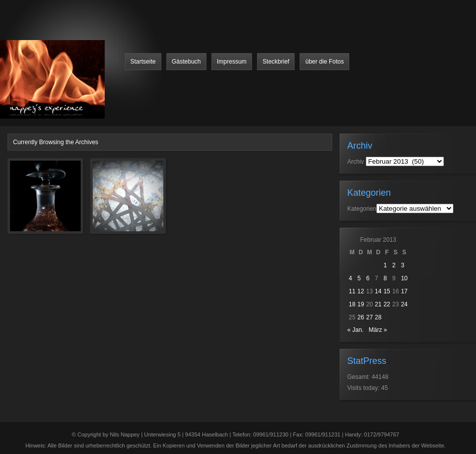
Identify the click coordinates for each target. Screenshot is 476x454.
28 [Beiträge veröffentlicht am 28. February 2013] (378, 317)
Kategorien (362, 209)
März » (378, 330)
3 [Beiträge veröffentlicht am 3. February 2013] (403, 265)
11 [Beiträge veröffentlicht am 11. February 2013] (352, 291)
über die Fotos (324, 62)
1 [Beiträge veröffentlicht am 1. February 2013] (385, 265)
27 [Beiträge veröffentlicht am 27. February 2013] (370, 317)
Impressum (232, 62)
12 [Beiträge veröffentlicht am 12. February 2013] (361, 291)
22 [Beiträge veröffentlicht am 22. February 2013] (387, 304)
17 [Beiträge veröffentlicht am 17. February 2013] (404, 291)
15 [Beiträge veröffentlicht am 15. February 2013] (387, 291)
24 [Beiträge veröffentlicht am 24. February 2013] (404, 304)
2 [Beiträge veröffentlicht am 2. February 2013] (394, 265)
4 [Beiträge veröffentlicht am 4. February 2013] (350, 278)
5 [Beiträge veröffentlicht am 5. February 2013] (359, 278)
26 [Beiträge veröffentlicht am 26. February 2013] (361, 317)
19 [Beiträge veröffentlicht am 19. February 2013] (361, 304)
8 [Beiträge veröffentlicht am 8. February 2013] (385, 278)
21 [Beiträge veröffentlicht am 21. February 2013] (378, 304)
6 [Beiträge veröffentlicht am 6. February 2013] (368, 278)
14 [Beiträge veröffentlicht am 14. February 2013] (378, 291)
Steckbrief (276, 62)
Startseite (143, 62)
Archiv (355, 162)
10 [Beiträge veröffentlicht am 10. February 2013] (404, 278)
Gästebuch (186, 62)
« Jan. (355, 330)
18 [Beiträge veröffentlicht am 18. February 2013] (352, 304)
